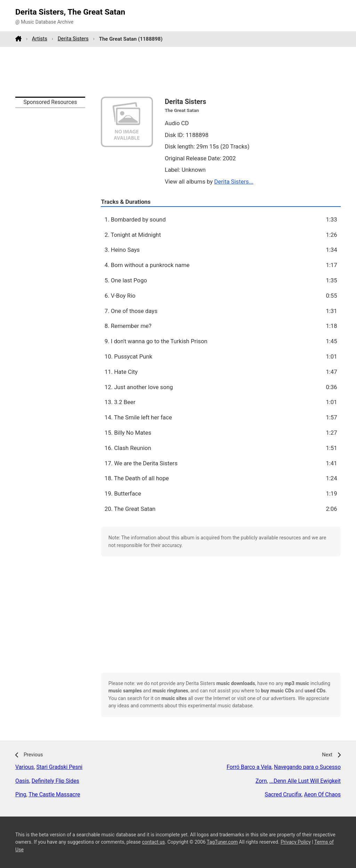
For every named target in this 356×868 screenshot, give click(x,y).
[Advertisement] (178, 72)
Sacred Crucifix (283, 794)
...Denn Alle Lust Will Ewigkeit (305, 781)
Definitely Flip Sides (55, 781)
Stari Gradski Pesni (60, 767)
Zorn (261, 781)
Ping (21, 794)
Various (25, 767)
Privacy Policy (296, 842)
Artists (40, 39)
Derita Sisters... (234, 182)
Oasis (22, 781)
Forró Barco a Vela (249, 767)
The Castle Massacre (54, 794)
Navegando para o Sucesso (307, 767)
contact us (153, 842)
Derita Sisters (73, 39)
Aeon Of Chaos (322, 794)
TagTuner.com (222, 842)
